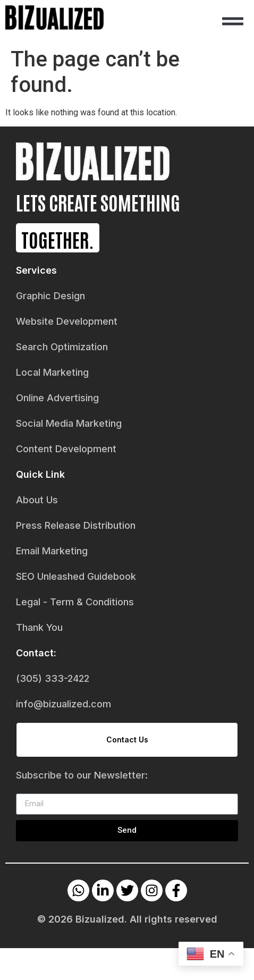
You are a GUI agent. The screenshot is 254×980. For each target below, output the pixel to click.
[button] (233, 21)
